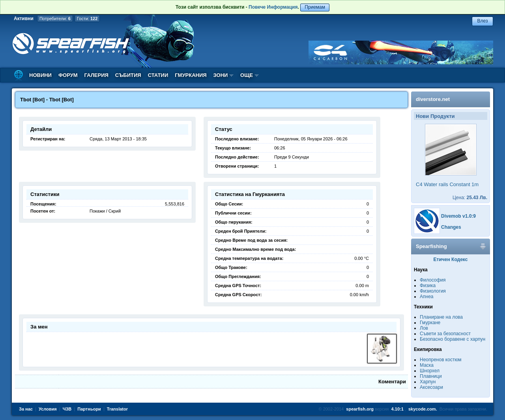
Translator (117, 409)
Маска (427, 365)
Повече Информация (273, 7)
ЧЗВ (67, 409)
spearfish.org (360, 409)
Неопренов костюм (441, 360)
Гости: (87, 19)
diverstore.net (433, 99)
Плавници (431, 376)
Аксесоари (431, 387)
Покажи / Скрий (105, 211)
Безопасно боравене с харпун (453, 339)
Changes (451, 227)
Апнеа (426, 297)
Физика (428, 286)
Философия (433, 280)
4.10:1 (397, 409)
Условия (48, 409)
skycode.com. (423, 409)
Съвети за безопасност (445, 334)
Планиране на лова (441, 317)
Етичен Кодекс (451, 259)
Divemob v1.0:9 (458, 216)
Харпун (428, 382)
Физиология (433, 291)
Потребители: (55, 19)
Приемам (315, 7)
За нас (26, 409)
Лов (424, 328)
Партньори (89, 409)
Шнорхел (430, 371)
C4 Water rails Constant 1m (447, 184)
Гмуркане (430, 323)
